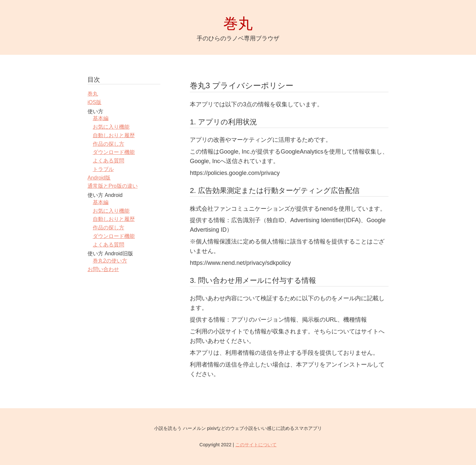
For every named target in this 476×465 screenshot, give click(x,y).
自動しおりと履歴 (114, 135)
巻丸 (93, 94)
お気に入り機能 (111, 127)
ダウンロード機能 (114, 152)
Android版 (99, 178)
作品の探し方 (109, 144)
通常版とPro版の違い (113, 186)
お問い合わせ (103, 269)
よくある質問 (109, 161)
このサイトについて (256, 445)
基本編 (101, 118)
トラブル (103, 169)
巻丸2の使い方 (110, 261)
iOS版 (94, 102)
